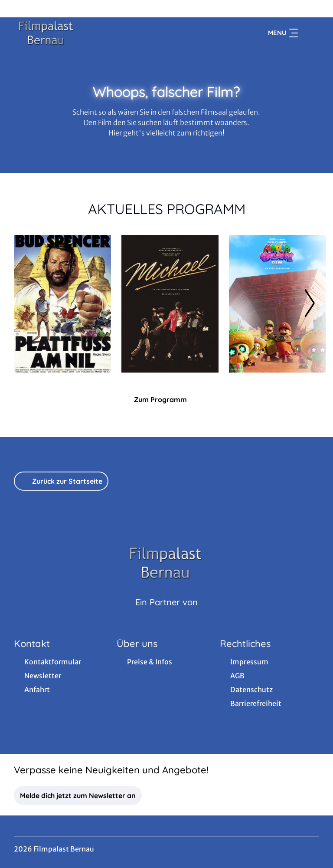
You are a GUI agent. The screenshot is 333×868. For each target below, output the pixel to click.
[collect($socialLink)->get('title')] (16, 9)
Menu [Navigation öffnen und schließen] (283, 33)
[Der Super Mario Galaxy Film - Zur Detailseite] (277, 304)
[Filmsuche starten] (310, 33)
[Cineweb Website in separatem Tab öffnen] (166, 613)
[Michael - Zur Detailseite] (170, 304)
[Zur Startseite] (75, 33)
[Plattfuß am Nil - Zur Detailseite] (62, 304)
